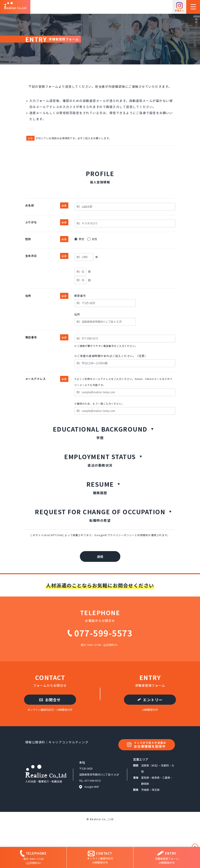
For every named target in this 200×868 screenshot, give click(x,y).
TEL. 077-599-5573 (90, 781)
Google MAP (89, 787)
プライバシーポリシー (121, 535)
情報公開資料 (35, 742)
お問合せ (50, 700)
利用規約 (143, 535)
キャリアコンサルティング (68, 742)
